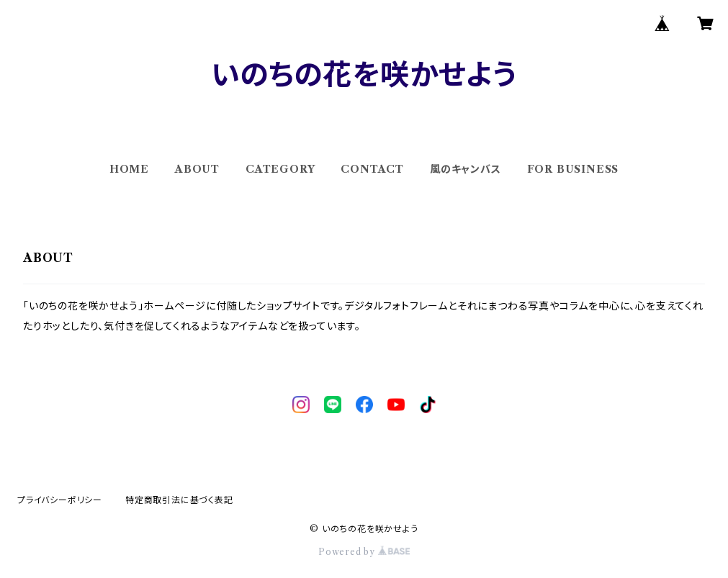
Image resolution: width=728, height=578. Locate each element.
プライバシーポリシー (60, 500)
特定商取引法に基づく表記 (179, 500)
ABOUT (197, 169)
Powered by (364, 552)
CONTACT (372, 169)
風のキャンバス (466, 169)
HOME (129, 169)
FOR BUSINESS (573, 169)
